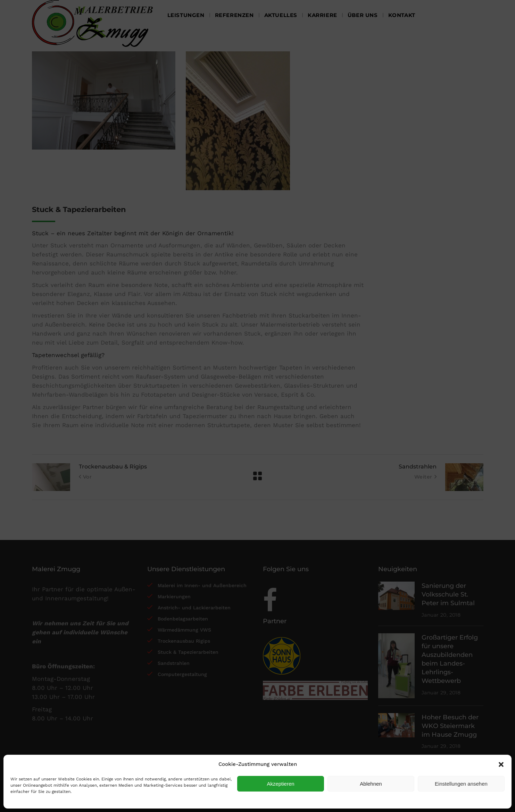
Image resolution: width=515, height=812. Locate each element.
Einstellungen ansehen (461, 784)
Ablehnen (371, 784)
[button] (501, 764)
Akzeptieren (280, 784)
